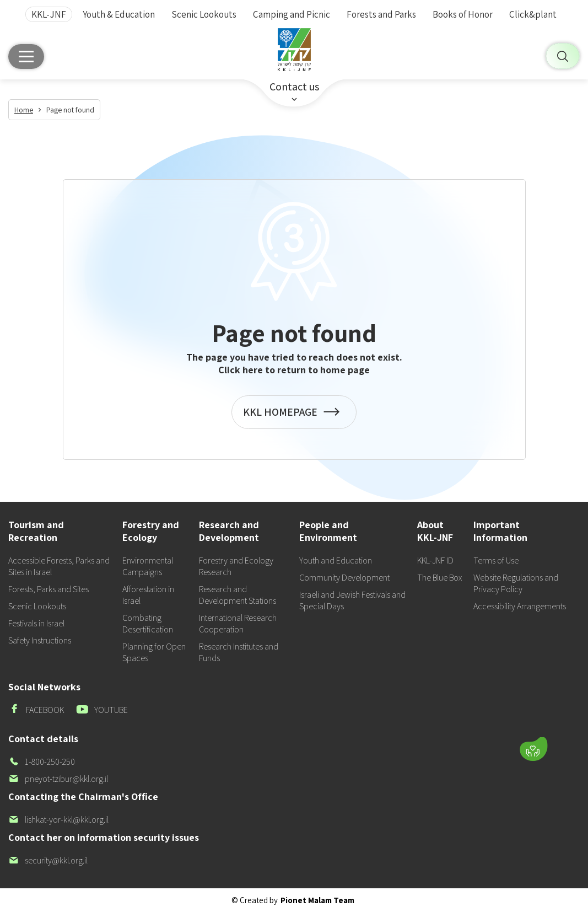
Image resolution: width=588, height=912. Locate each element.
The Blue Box (439, 578)
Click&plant (533, 14)
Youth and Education (336, 560)
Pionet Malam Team (317, 900)
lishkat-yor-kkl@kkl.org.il (58, 820)
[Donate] (533, 749)
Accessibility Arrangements (520, 606)
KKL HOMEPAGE (294, 417)
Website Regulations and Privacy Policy (516, 583)
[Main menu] (26, 57)
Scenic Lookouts (204, 14)
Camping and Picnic (292, 14)
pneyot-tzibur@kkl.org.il (58, 779)
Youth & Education (119, 14)
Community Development (344, 578)
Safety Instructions (40, 640)
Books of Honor (463, 14)
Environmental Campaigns (148, 566)
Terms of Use (496, 560)
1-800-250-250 (42, 762)
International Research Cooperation (238, 624)
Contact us (294, 87)
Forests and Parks (381, 14)
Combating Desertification (148, 624)
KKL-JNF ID (435, 560)
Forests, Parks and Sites (48, 589)
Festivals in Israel (36, 623)
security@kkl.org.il (48, 860)
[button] (474, 717)
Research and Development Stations (238, 595)
